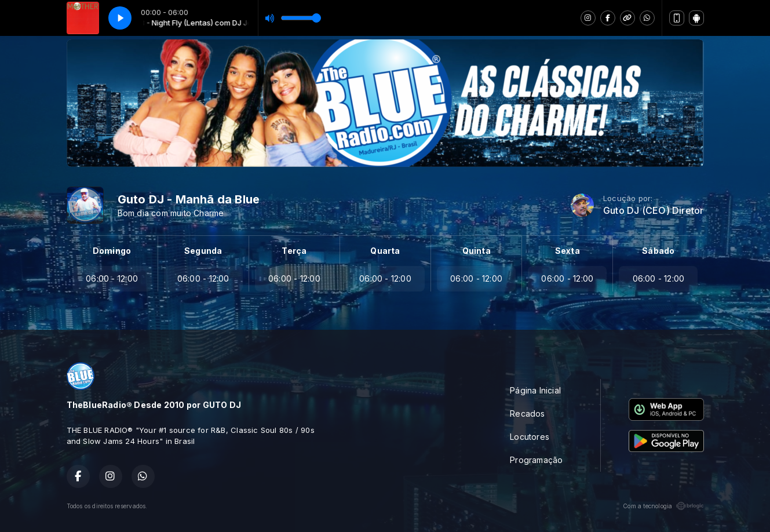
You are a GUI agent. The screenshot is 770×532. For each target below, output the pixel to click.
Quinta (477, 251)
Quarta (385, 251)
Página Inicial (535, 390)
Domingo (112, 251)
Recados (527, 413)
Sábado (658, 251)
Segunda (203, 251)
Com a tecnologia (663, 506)
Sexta (568, 251)
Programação (536, 460)
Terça (294, 251)
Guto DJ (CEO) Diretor (653, 211)
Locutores (530, 437)
